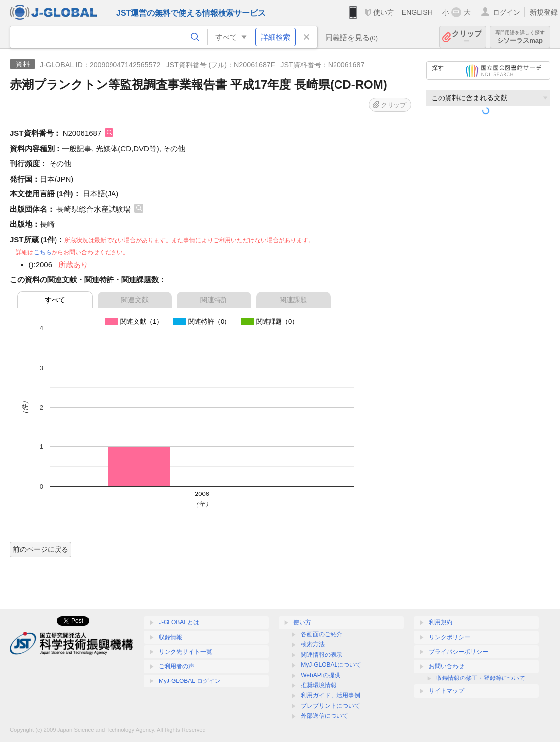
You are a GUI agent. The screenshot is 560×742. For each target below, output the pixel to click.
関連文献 (135, 300)
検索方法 (313, 644)
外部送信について (325, 716)
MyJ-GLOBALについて (331, 665)
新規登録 (544, 12)
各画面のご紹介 (322, 634)
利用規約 (441, 622)
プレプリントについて (331, 706)
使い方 (384, 12)
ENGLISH (417, 12)
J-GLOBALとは (179, 622)
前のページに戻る (41, 549)
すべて (55, 300)
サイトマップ (447, 691)
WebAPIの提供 (321, 675)
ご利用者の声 (176, 666)
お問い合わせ (447, 666)
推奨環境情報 (319, 685)
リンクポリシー (449, 637)
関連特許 (214, 300)
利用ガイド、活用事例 (331, 695)
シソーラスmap (520, 37)
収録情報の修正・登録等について (481, 678)
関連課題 (293, 300)
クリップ (467, 37)
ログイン (506, 12)
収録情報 (170, 637)
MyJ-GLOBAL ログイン (190, 681)
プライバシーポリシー (458, 652)
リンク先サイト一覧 (185, 652)
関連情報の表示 (322, 655)
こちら (43, 252)
